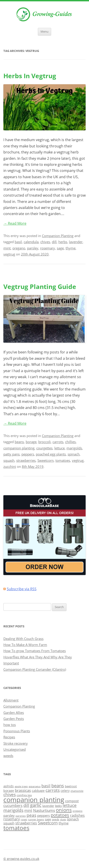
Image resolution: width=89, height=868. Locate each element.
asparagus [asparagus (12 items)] (35, 786)
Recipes (9, 737)
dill (54, 242)
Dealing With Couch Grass (23, 639)
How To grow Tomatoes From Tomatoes (35, 651)
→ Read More (15, 223)
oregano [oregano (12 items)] (78, 811)
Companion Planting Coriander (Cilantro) (35, 669)
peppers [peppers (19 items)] (43, 816)
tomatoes (63, 460)
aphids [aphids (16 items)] (9, 786)
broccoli (44, 442)
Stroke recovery (16, 743)
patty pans (11, 454)
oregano (19, 248)
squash (9, 460)
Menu (44, 32)
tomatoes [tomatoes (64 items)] (16, 828)
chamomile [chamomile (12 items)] (77, 791)
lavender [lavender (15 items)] (48, 806)
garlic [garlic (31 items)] (36, 805)
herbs (63, 242)
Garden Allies (14, 713)
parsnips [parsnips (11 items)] (21, 816)
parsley (33, 248)
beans (19, 442)
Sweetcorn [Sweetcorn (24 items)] (48, 823)
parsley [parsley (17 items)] (9, 815)
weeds (8, 756)
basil (18, 242)
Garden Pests (14, 719)
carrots (58, 442)
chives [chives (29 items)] (10, 794)
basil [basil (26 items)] (46, 786)
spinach (74, 454)
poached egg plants (51, 454)
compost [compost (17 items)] (72, 801)
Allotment (11, 700)
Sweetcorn (46, 460)
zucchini (10, 466)
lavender (76, 242)
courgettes (44, 448)
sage (60, 248)
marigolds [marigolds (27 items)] (13, 810)
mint (7, 248)
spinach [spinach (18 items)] (73, 819)
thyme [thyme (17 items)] (64, 823)
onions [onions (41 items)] (64, 810)
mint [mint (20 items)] (28, 810)
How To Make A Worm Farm (25, 645)
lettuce (59, 448)
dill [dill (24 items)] (26, 805)
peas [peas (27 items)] (31, 815)
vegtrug (9, 254)
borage (31, 442)
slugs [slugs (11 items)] (63, 819)
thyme (71, 248)
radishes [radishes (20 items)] (77, 815)
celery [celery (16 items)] (65, 791)
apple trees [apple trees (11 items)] (21, 786)
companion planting (19, 448)
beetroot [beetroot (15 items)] (71, 786)
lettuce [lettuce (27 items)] (70, 805)
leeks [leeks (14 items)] (58, 806)
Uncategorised (15, 749)
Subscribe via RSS (22, 589)
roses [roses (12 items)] (24, 819)
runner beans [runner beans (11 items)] (36, 819)
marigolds (74, 448)
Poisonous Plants (17, 731)
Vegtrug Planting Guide (40, 286)
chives (45, 242)
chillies (70, 442)
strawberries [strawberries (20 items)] (26, 823)
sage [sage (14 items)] (48, 819)
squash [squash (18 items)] (9, 823)
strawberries (26, 460)
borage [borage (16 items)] (9, 791)
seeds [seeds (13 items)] (56, 819)
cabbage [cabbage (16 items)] (38, 791)
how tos (10, 725)
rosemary (48, 248)
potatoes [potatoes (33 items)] (60, 815)
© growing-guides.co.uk (21, 859)
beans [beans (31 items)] (58, 786)
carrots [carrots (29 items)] (53, 790)
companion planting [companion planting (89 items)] (34, 800)
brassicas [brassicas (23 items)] (23, 790)
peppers (28, 454)
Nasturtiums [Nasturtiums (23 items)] (44, 810)
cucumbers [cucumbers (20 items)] (13, 806)
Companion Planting (58, 236)
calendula (31, 242)
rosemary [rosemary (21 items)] (12, 819)
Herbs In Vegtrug (30, 76)
